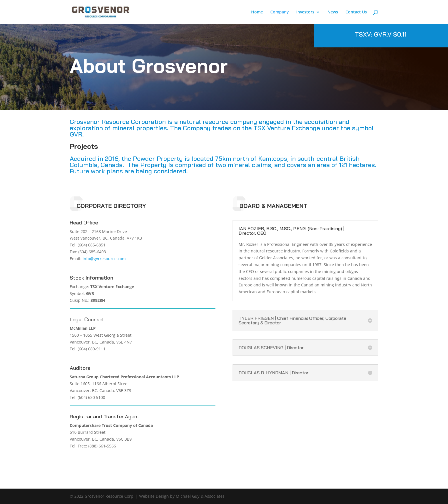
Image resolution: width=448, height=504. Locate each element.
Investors (305, 12)
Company (280, 12)
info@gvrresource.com (104, 259)
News (333, 12)
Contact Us (356, 12)
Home (257, 12)
